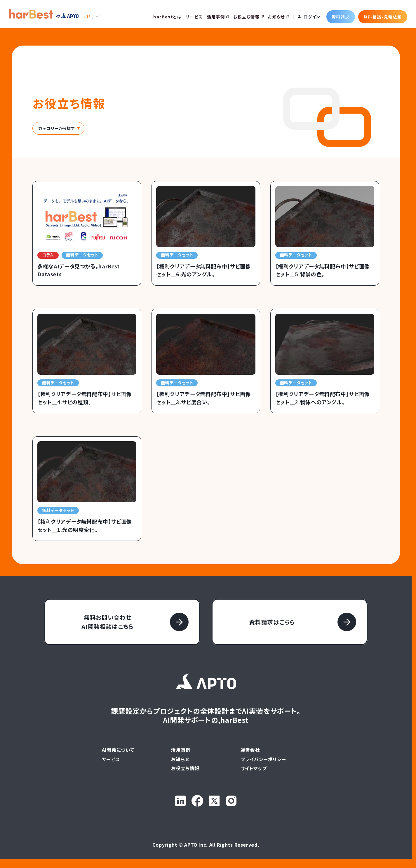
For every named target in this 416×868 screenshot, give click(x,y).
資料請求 (341, 17)
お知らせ (278, 17)
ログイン (312, 17)
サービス (194, 17)
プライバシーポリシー (263, 759)
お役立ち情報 (249, 17)
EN (99, 17)
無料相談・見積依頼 (383, 17)
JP (87, 17)
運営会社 (250, 750)
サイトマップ (254, 768)
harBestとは (167, 17)
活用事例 (218, 17)
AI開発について (118, 750)
